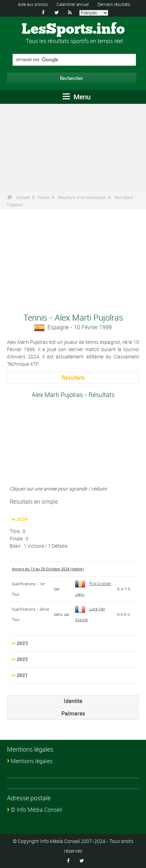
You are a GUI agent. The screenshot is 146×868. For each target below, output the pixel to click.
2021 (22, 675)
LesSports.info (73, 30)
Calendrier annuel (73, 4)
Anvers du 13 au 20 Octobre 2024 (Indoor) (48, 569)
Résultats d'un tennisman (82, 197)
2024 (22, 519)
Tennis (43, 197)
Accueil (23, 197)
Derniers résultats (114, 4)
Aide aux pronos (33, 4)
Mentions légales (32, 761)
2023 (22, 643)
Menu (77, 97)
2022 (22, 659)
